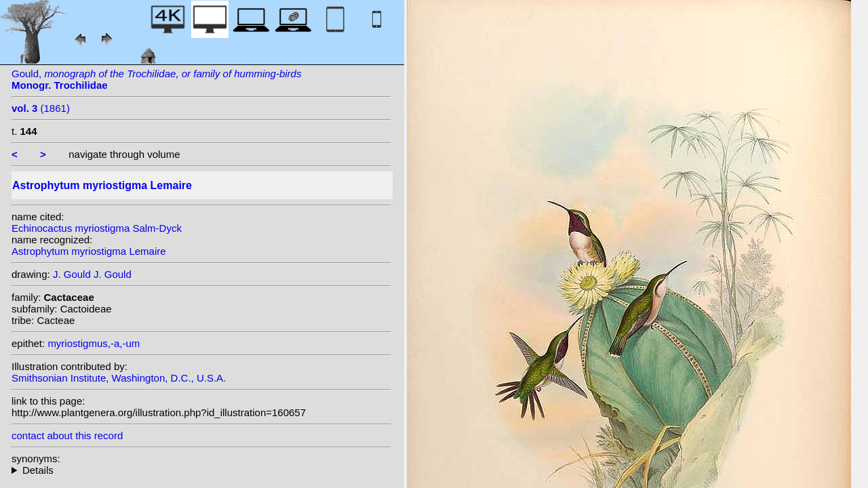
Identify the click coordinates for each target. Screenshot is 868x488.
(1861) (41, 108)
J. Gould (72, 274)
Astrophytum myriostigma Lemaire (89, 251)
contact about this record (67, 435)
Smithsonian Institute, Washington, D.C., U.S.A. (119, 378)
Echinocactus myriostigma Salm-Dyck (97, 228)
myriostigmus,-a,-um (94, 343)
